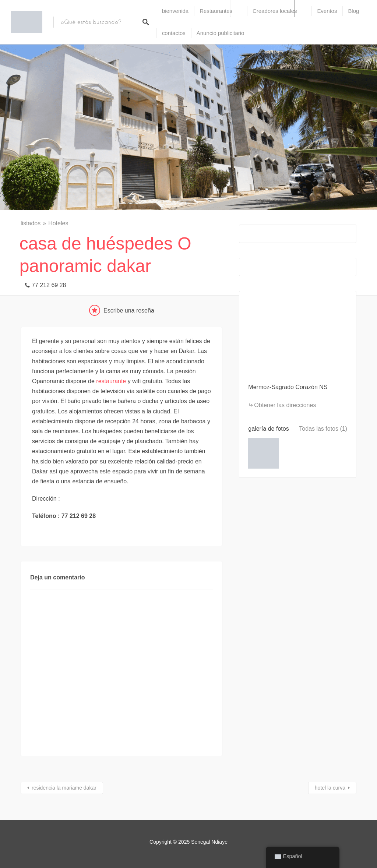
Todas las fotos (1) (323, 429)
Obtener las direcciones (285, 405)
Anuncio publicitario (221, 33)
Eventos (327, 11)
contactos (174, 33)
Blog (353, 11)
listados (31, 223)
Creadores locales (275, 11)
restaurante (111, 381)
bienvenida (175, 11)
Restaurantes (216, 11)
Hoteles (58, 223)
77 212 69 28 (49, 285)
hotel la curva (330, 788)
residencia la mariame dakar (64, 788)
